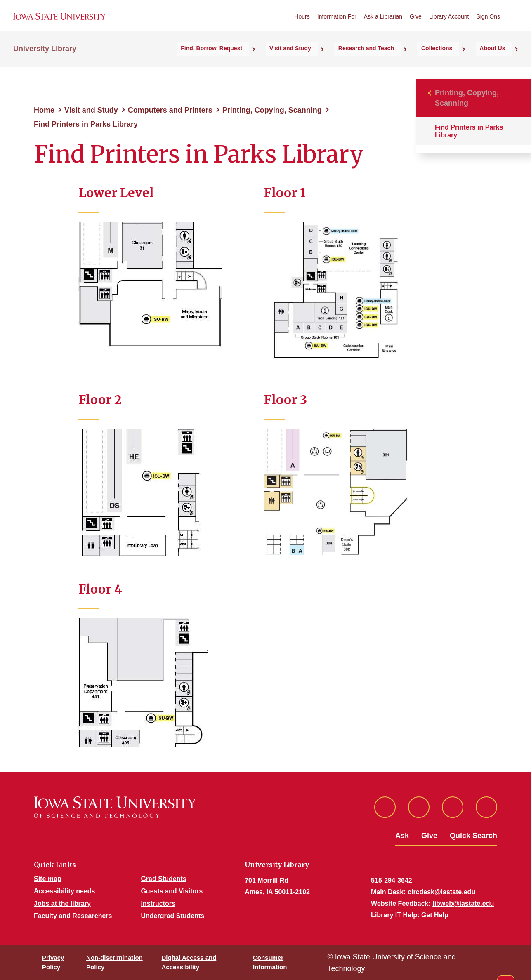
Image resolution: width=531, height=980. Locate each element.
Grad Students (163, 879)
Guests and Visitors (172, 891)
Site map (48, 879)
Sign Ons (488, 24)
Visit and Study (91, 110)
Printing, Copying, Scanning (272, 110)
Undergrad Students (172, 916)
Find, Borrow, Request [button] (261, 62)
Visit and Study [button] (329, 62)
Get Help (435, 915)
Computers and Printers (170, 110)
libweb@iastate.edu (463, 903)
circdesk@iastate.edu (441, 892)
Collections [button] (454, 62)
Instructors (158, 903)
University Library (45, 62)
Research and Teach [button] (394, 62)
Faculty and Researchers (73, 916)
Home (44, 110)
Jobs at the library (62, 903)
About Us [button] (499, 62)
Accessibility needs (65, 891)
